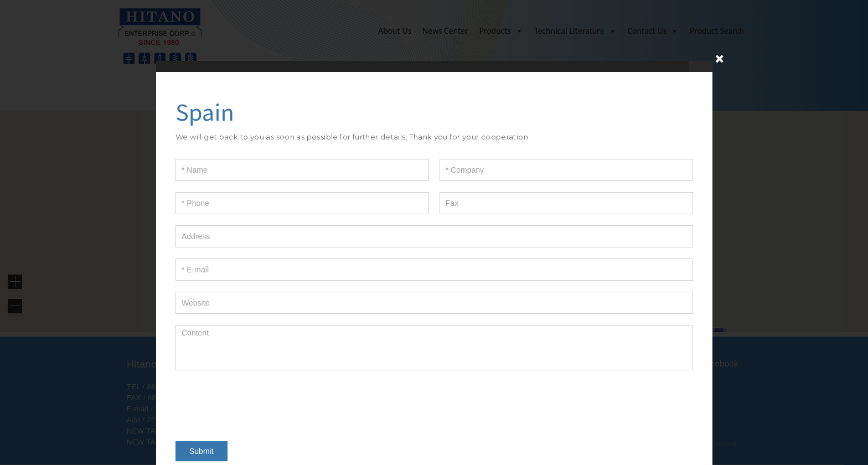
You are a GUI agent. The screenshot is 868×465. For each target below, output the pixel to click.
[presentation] (260, 403)
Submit (201, 451)
